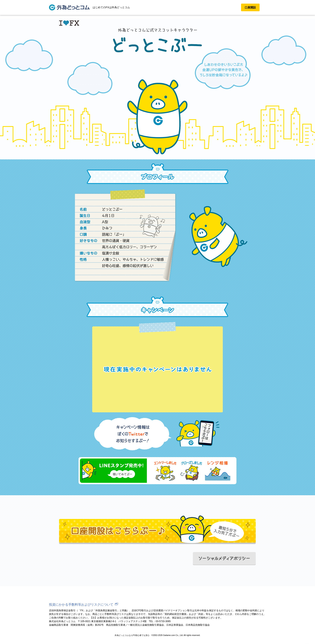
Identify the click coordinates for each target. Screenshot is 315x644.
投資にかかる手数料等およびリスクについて (81, 605)
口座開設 (250, 7)
